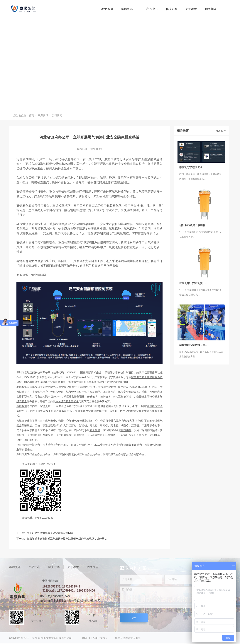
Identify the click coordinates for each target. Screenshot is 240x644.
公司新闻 (57, 115)
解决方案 (172, 9)
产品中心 (152, 9)
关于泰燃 (191, 9)
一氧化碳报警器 (116, 247)
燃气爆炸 (55, 164)
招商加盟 (211, 9)
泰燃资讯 (127, 9)
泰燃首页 (107, 9)
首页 (31, 115)
